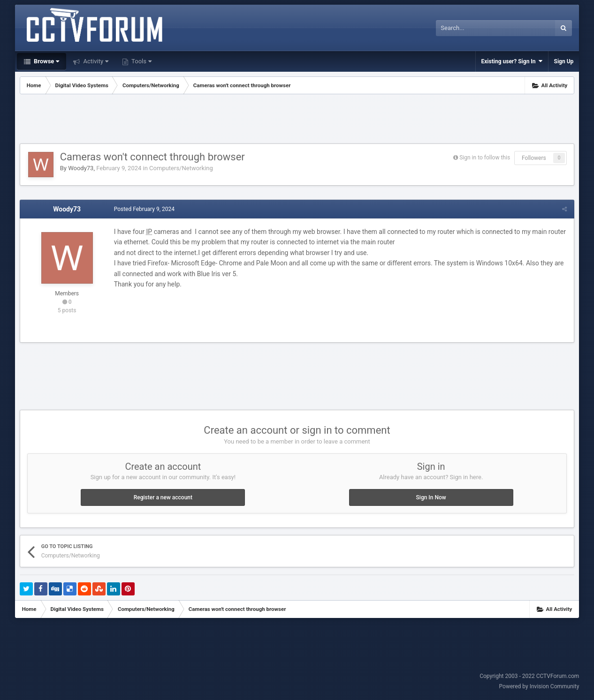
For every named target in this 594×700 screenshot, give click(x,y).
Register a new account (163, 497)
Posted (144, 209)
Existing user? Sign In (512, 61)
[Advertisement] (297, 120)
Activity (95, 61)
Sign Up (564, 61)
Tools (141, 61)
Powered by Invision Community (539, 686)
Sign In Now (431, 497)
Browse (46, 61)
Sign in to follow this (485, 158)
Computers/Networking (181, 168)
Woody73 (81, 168)
